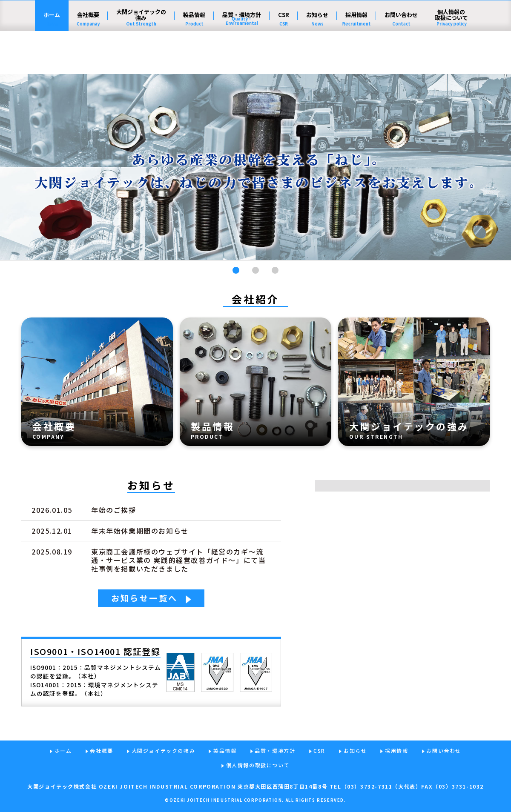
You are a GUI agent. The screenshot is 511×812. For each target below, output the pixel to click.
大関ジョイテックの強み (141, 58)
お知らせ (317, 58)
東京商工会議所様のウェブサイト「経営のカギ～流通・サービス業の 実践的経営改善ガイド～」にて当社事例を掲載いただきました (178, 560)
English (452, 27)
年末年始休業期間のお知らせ (140, 531)
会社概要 (88, 58)
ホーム (52, 58)
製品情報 (194, 58)
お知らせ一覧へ (145, 598)
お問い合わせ (401, 58)
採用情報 (356, 58)
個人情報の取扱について (451, 58)
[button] (236, 270)
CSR (284, 58)
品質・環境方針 (242, 58)
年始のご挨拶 (114, 510)
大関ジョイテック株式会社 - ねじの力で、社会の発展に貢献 (87, 28)
